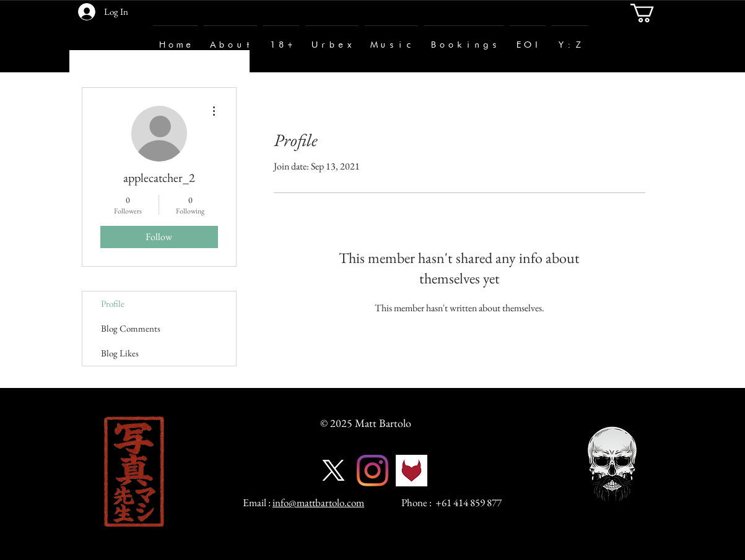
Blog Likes (120, 353)
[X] (333, 471)
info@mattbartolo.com (318, 502)
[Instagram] (372, 471)
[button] (653, 13)
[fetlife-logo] (412, 471)
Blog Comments (131, 328)
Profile (113, 304)
